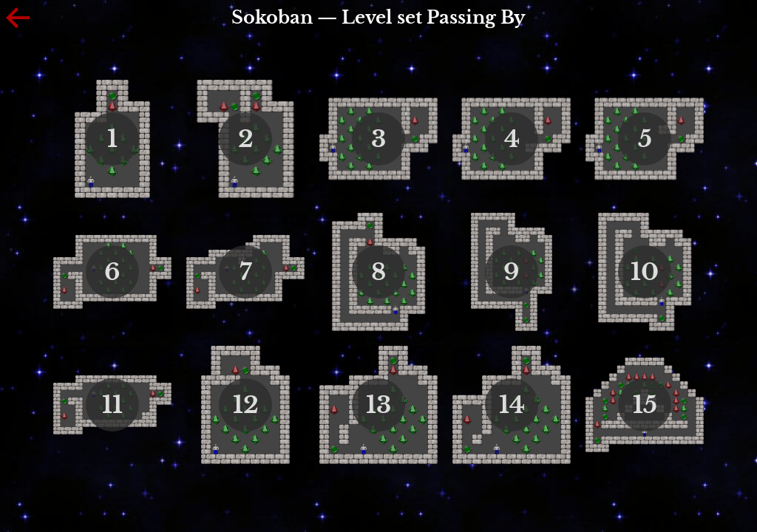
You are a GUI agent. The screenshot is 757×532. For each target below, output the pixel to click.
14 (512, 405)
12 (246, 405)
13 (378, 405)
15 (645, 405)
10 (645, 272)
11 (112, 405)
